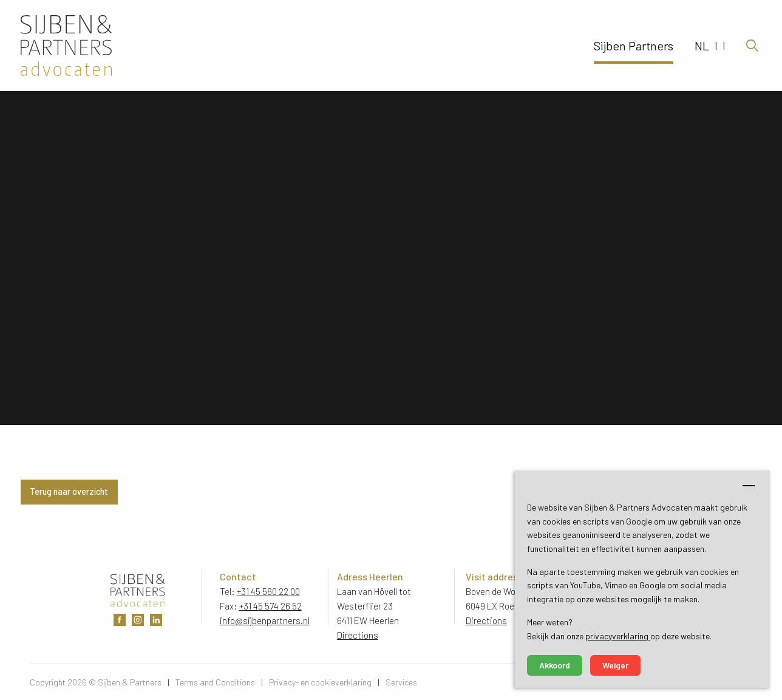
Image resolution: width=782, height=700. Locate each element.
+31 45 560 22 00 (268, 591)
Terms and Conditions (215, 682)
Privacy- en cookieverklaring (320, 682)
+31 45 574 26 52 (270, 606)
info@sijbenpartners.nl (265, 620)
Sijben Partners (634, 46)
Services (401, 682)
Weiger (615, 665)
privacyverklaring (618, 636)
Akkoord (555, 665)
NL (702, 46)
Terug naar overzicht (69, 491)
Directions (358, 635)
